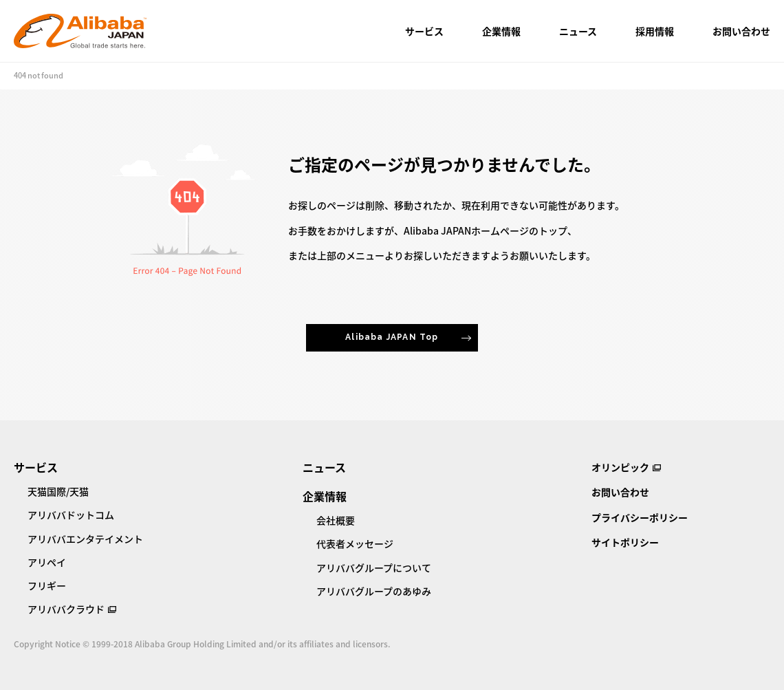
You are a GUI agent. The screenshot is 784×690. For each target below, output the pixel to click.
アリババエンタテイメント (85, 539)
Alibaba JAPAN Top (392, 337)
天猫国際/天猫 (58, 491)
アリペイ (47, 562)
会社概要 (336, 520)
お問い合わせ (741, 31)
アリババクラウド (66, 609)
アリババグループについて (374, 568)
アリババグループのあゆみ (374, 591)
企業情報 (501, 31)
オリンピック (620, 467)
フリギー (47, 585)
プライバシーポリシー (640, 517)
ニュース (578, 31)
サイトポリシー (625, 542)
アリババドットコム (71, 515)
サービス (424, 31)
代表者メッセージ (355, 543)
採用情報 (655, 31)
